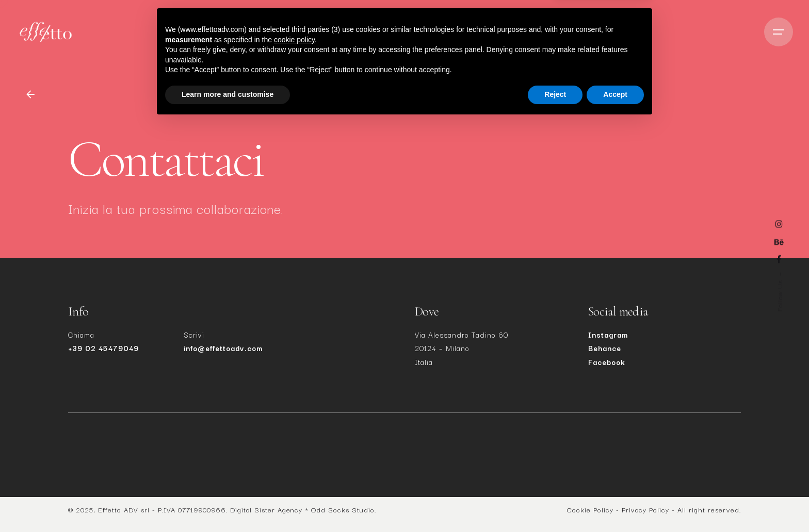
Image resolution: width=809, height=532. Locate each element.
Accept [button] (615, 504)
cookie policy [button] (294, 449)
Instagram (608, 335)
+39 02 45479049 (103, 348)
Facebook (607, 362)
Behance (605, 348)
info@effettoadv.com (223, 348)
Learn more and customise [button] (228, 504)
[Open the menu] (779, 32)
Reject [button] (555, 504)
